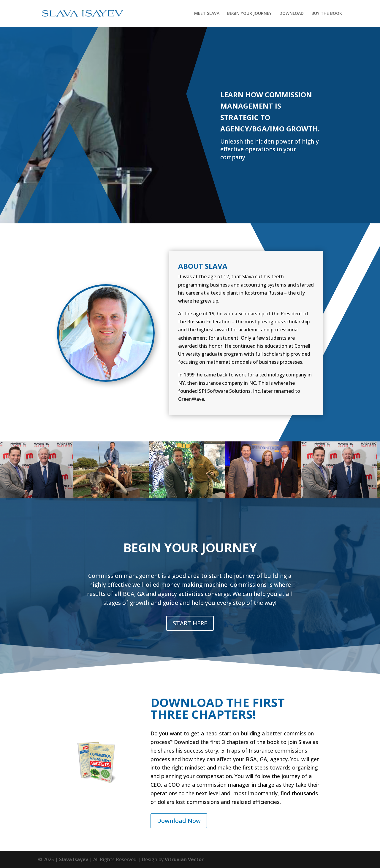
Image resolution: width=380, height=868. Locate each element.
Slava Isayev (74, 859)
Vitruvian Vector (184, 859)
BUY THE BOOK (327, 14)
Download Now (179, 821)
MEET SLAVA (207, 14)
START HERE (190, 623)
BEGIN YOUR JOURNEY (249, 14)
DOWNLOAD (292, 14)
